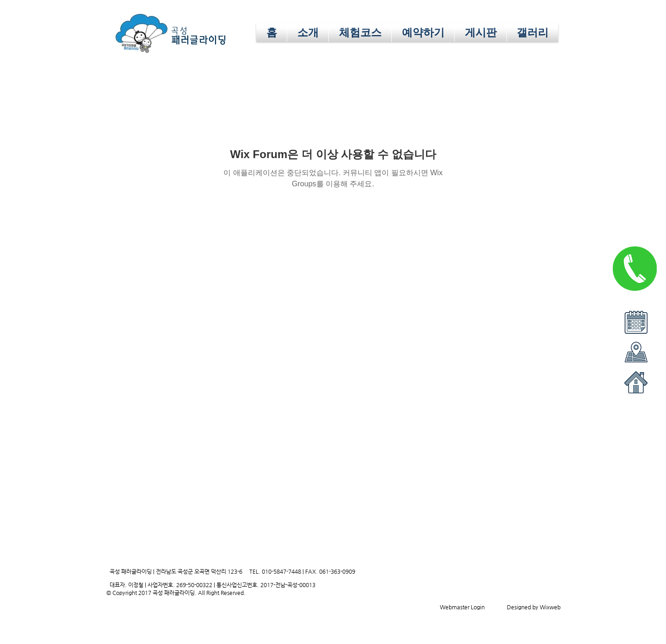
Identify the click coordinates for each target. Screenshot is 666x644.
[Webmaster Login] (462, 607)
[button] (423, 32)
